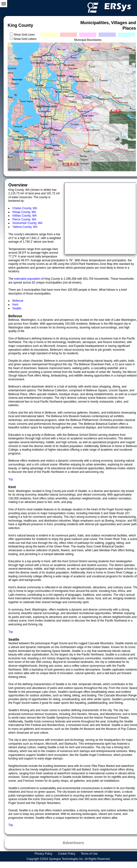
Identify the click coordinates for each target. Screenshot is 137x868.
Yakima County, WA (25, 227)
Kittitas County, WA (25, 216)
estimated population (28, 279)
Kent (15, 305)
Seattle (17, 308)
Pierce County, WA (24, 219)
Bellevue (18, 301)
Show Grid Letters (25, 39)
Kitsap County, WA (24, 212)
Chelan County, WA (25, 208)
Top (11, 479)
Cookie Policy (67, 854)
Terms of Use (90, 854)
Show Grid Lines (25, 35)
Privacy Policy (44, 854)
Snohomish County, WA (27, 223)
